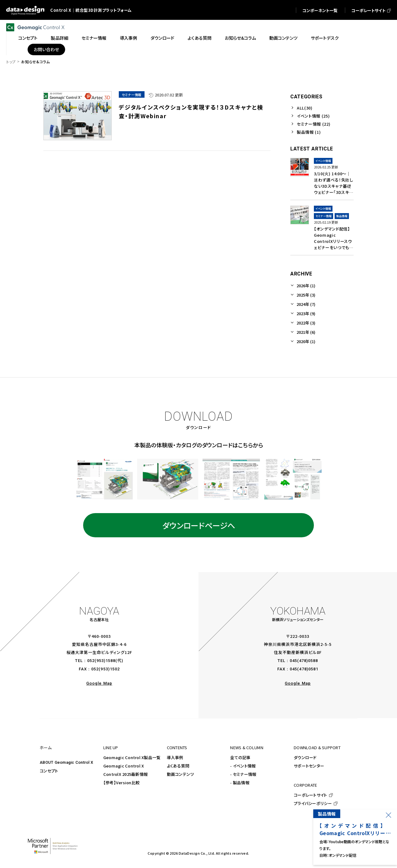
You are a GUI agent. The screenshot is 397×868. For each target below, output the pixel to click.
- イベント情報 (243, 766)
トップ (11, 62)
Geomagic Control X (124, 766)
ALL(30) (305, 108)
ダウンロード (305, 757)
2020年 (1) (306, 341)
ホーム (46, 747)
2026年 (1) (306, 286)
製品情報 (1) (309, 132)
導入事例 (175, 757)
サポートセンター (309, 766)
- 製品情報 (240, 783)
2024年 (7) (306, 304)
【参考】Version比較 (121, 783)
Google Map (99, 683)
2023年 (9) (306, 313)
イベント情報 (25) (313, 116)
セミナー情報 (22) (314, 124)
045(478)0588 (304, 661)
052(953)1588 (101, 661)
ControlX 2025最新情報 (125, 774)
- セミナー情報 (243, 774)
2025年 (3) (306, 295)
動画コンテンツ (181, 774)
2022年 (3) (306, 323)
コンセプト (49, 771)
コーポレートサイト (310, 795)
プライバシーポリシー (313, 803)
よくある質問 (178, 766)
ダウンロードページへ (199, 525)
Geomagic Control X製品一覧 (132, 757)
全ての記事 (240, 757)
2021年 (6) (306, 332)
